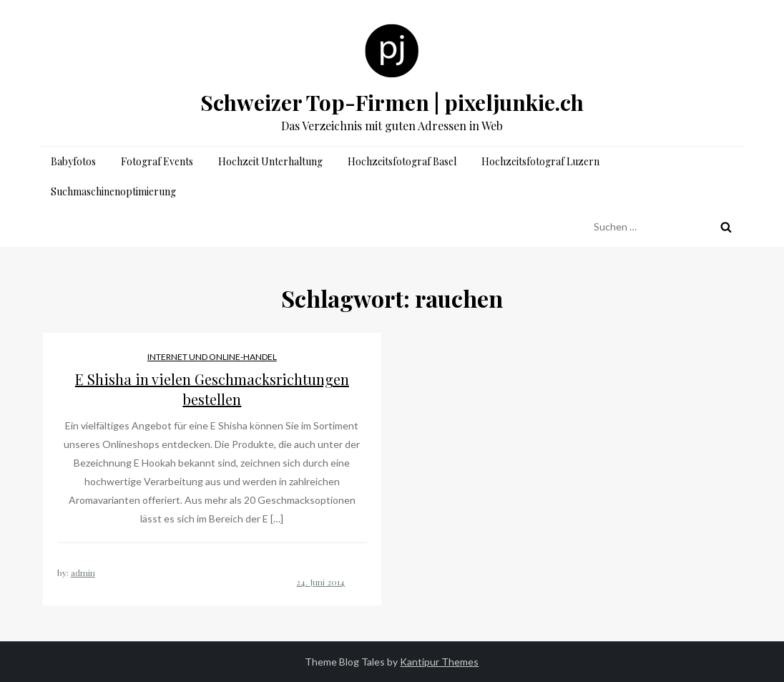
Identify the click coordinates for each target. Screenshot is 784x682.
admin (83, 573)
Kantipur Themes (439, 662)
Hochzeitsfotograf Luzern (540, 161)
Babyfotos (73, 161)
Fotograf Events (157, 161)
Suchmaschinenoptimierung (113, 191)
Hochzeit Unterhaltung (270, 161)
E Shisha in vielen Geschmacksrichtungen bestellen (212, 389)
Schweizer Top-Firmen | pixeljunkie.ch (392, 102)
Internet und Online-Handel (212, 357)
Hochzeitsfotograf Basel (402, 161)
